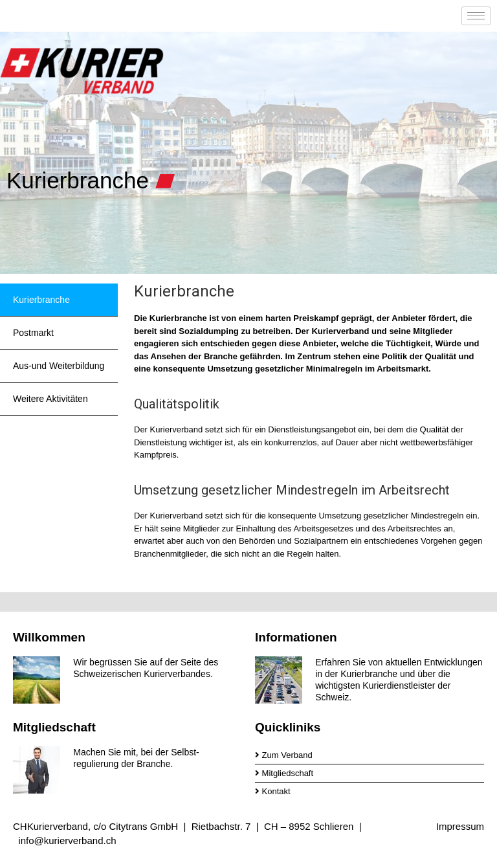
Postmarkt (33, 333)
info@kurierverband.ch (67, 840)
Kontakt (273, 791)
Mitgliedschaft (284, 773)
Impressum (460, 826)
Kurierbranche (41, 300)
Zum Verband (284, 755)
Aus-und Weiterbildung (59, 366)
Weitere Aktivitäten (50, 399)
